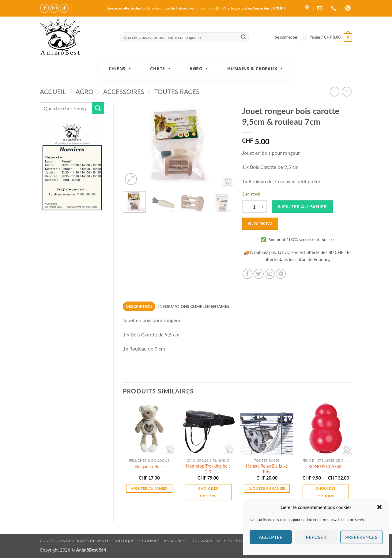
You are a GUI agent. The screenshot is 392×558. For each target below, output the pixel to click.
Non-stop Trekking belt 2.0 (208, 469)
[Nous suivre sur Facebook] (45, 8)
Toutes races (177, 91)
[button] (379, 507)
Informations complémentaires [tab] (194, 306)
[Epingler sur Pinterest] (281, 274)
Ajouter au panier (302, 207)
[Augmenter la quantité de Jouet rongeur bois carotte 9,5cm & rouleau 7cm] (263, 207)
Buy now (260, 223)
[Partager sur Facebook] (248, 274)
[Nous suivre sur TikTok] (64, 8)
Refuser (316, 537)
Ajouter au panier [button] (149, 488)
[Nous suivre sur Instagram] (54, 8)
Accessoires (124, 91)
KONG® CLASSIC (326, 467)
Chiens (120, 69)
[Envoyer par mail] (270, 274)
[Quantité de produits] (254, 207)
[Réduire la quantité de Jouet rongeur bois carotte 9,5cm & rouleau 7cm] (246, 207)
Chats (161, 69)
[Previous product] (347, 91)
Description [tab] (139, 306)
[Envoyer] (243, 37)
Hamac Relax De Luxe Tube (267, 469)
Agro (199, 69)
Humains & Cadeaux (255, 69)
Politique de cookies (136, 541)
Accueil (53, 91)
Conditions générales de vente (75, 541)
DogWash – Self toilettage (221, 541)
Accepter (271, 537)
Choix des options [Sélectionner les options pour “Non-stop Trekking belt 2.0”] (208, 492)
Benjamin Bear (149, 467)
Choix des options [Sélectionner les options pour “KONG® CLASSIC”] (326, 492)
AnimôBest (176, 541)
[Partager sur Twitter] (259, 274)
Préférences (361, 537)
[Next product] (335, 91)
